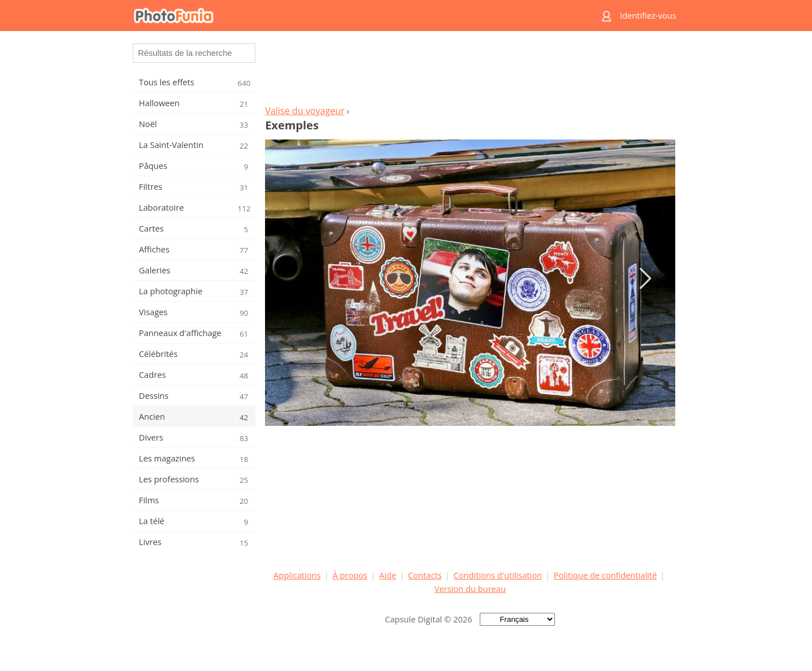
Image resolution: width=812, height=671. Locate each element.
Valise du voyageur (305, 111)
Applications (297, 575)
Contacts (425, 575)
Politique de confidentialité (605, 575)
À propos (350, 575)
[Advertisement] (470, 71)
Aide (388, 575)
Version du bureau (470, 589)
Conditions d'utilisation (498, 575)
